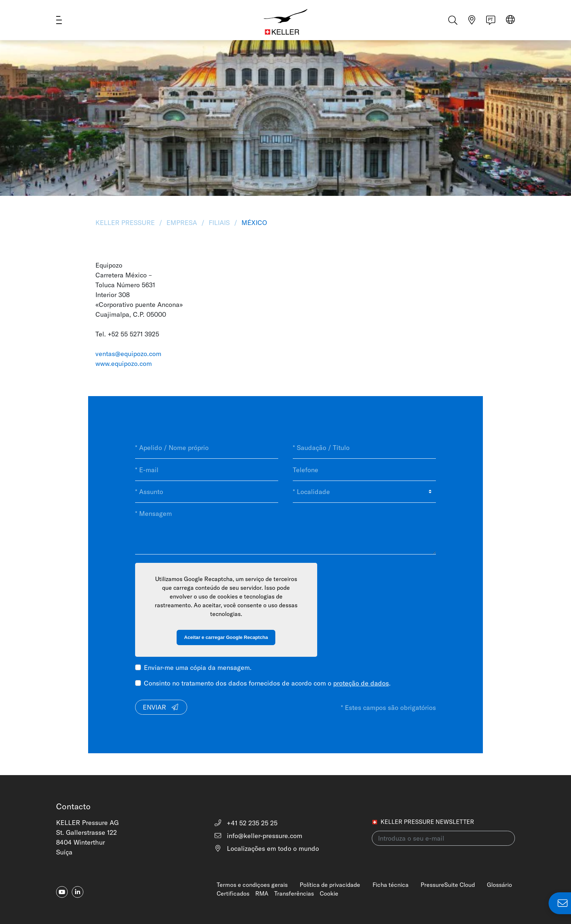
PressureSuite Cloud (448, 885)
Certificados (233, 893)
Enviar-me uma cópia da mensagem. (198, 668)
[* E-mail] (207, 470)
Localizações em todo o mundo (266, 848)
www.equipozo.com (124, 364)
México (253, 223)
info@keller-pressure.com (258, 836)
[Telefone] (364, 470)
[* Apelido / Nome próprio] (207, 448)
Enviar (161, 707)
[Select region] (510, 22)
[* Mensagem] (286, 528)
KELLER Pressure (126, 223)
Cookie (329, 893)
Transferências (294, 893)
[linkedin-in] (78, 892)
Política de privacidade (330, 885)
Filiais (219, 223)
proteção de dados (361, 683)
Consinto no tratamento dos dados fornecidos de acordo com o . (267, 683)
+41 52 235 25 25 (246, 823)
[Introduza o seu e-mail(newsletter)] (443, 838)
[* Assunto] (207, 492)
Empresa (182, 223)
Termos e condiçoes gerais (252, 885)
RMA (262, 893)
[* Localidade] (364, 492)
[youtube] (62, 892)
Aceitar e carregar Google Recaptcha (226, 637)
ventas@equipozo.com (128, 354)
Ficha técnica (391, 885)
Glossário (499, 885)
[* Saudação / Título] (364, 448)
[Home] (285, 22)
